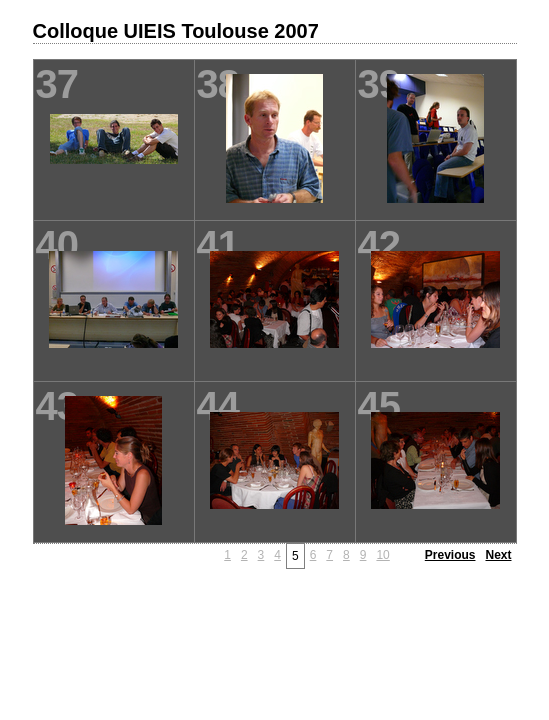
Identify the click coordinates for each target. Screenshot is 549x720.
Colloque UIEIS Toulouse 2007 (176, 31)
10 (382, 555)
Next (498, 555)
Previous (450, 555)
